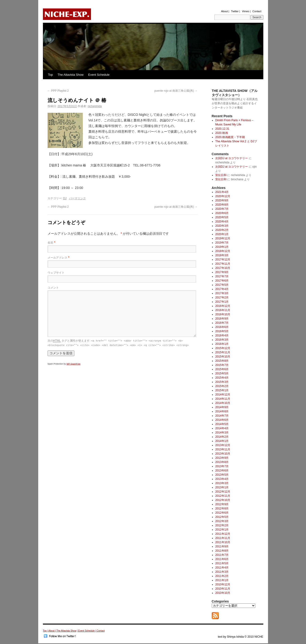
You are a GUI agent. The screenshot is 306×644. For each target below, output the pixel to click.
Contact (257, 11)
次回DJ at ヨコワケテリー (232, 158)
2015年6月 (222, 369)
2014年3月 (222, 433)
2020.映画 (222, 133)
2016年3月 (222, 340)
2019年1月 (222, 247)
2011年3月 (222, 572)
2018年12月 (223, 251)
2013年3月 (222, 483)
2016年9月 (222, 319)
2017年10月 (223, 268)
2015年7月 (222, 365)
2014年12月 (223, 395)
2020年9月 (222, 200)
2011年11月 (223, 538)
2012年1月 (222, 530)
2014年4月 (222, 428)
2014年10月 (223, 403)
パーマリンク (77, 198)
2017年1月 (222, 302)
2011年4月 (222, 568)
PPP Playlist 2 (58, 91)
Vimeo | (246, 11)
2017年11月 (223, 264)
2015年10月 (223, 357)
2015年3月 (222, 382)
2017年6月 (222, 281)
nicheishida (95, 106)
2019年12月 (223, 238)
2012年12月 (223, 492)
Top (51, 75)
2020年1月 (222, 234)
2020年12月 (223, 196)
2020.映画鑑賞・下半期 (230, 137)
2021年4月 (222, 192)
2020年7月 (222, 209)
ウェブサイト (56, 273)
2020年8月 (222, 205)
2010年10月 (223, 593)
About (52, 631)
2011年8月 (222, 551)
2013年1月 (222, 487)
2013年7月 (222, 466)
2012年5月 (222, 517)
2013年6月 (222, 471)
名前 (50, 243)
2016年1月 (222, 344)
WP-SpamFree (74, 364)
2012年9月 (222, 504)
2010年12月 (223, 584)
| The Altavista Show (66, 631)
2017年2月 (222, 298)
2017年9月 (222, 272)
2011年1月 (222, 580)
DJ (65, 198)
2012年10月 (223, 500)
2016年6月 (222, 327)
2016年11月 (223, 310)
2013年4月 (222, 479)
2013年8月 (222, 462)
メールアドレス (57, 258)
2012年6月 (222, 513)
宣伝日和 (221, 175)
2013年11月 (223, 449)
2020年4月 (222, 222)
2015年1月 (222, 390)
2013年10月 (223, 454)
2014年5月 (222, 424)
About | (225, 11)
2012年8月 (222, 508)
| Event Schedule (86, 631)
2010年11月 (223, 589)
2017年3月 (222, 293)
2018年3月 (222, 255)
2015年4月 (222, 378)
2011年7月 (222, 555)
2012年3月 (222, 521)
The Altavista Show (70, 75)
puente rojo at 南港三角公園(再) (176, 91)
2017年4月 (222, 289)
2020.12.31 (222, 129)
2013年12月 (223, 445)
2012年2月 (222, 525)
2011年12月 (223, 534)
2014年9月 (222, 407)
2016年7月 (222, 323)
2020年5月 (222, 217)
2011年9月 (222, 546)
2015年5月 (222, 373)
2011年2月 (222, 576)
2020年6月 (222, 213)
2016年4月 (222, 335)
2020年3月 (222, 226)
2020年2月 (222, 230)
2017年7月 (222, 276)
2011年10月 (223, 542)
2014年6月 (222, 420)
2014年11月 (223, 399)
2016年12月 (223, 306)
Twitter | (235, 11)
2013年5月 (222, 475)
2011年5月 (222, 563)
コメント (53, 288)
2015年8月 (222, 361)
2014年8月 (222, 411)
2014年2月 (222, 437)
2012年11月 (223, 496)
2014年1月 (222, 441)
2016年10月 (223, 314)
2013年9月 (222, 458)
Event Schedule (99, 75)
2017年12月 (223, 260)
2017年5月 (222, 285)
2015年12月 (223, 348)
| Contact (100, 631)
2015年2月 (222, 386)
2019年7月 (222, 243)
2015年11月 (223, 352)
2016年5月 (222, 331)
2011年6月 (222, 559)
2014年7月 (222, 416)
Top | (46, 631)
